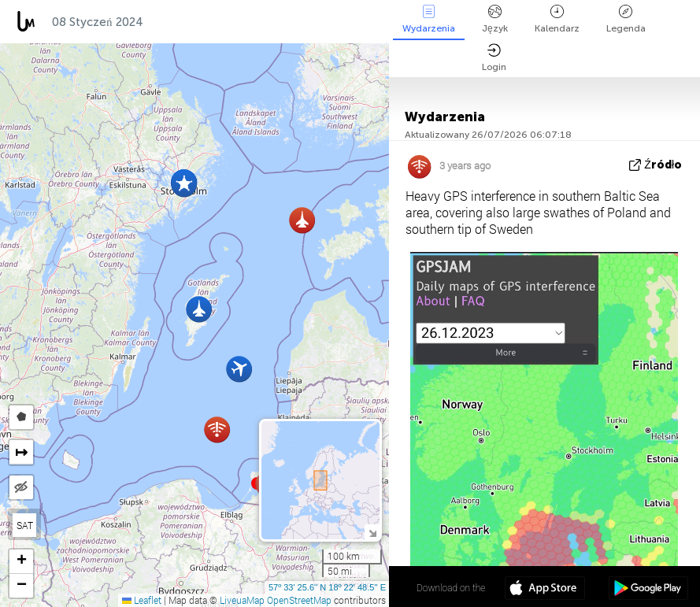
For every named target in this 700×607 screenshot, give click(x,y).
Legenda (626, 19)
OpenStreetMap (299, 600)
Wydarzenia (429, 19)
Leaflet (142, 600)
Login (494, 58)
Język (495, 19)
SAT (25, 525)
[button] (184, 184)
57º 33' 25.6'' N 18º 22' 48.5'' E (327, 587)
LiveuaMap (242, 600)
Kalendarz (557, 19)
